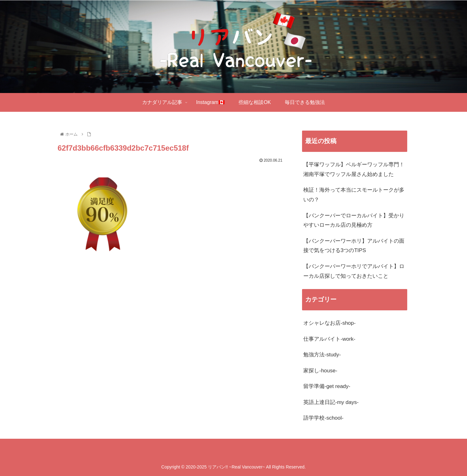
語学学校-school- (323, 418)
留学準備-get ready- (327, 386)
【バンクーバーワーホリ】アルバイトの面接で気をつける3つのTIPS (354, 246)
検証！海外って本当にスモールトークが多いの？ (354, 195)
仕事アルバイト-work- (329, 339)
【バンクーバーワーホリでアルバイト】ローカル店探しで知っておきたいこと (354, 271)
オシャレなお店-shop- (329, 323)
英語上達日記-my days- (331, 402)
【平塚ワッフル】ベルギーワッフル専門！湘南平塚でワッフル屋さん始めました (354, 169)
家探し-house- (320, 371)
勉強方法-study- (322, 355)
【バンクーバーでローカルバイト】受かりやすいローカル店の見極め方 (354, 220)
